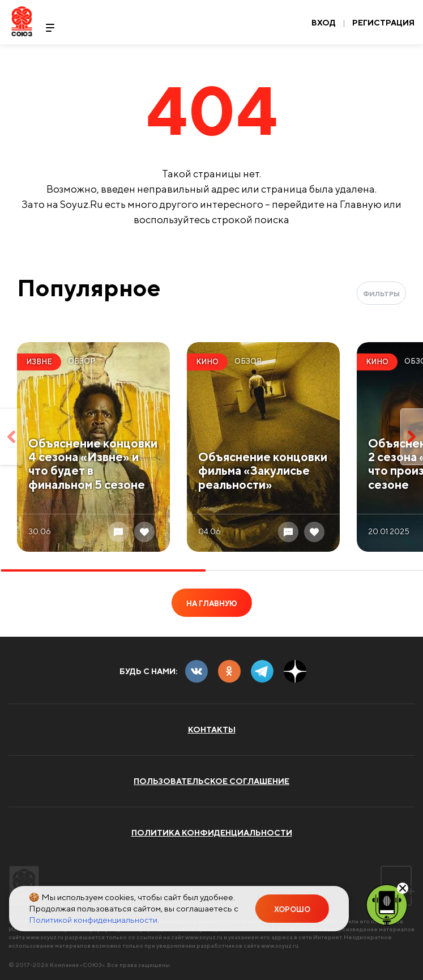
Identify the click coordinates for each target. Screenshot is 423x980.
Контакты (212, 730)
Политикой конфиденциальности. (94, 920)
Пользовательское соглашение (212, 781)
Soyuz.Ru (22, 21)
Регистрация (383, 23)
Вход (324, 23)
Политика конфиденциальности (212, 833)
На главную (212, 604)
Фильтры (381, 294)
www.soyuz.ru (45, 937)
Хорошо (292, 909)
